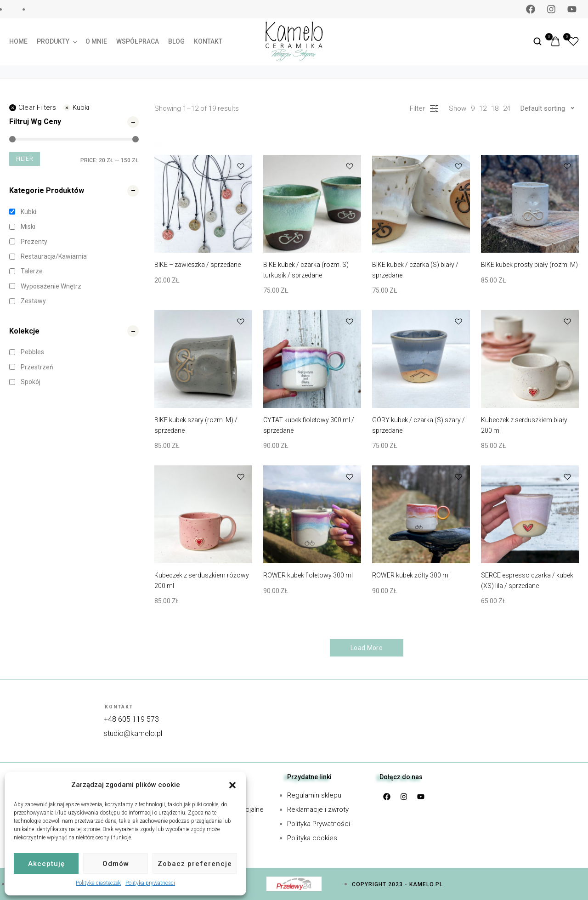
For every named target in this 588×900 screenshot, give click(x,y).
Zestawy (33, 301)
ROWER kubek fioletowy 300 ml (308, 575)
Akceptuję (46, 864)
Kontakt (208, 41)
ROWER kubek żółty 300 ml (411, 575)
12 (483, 108)
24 (507, 108)
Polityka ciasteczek (98, 883)
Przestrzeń (37, 367)
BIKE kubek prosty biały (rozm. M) (529, 265)
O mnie (96, 41)
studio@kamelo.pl (133, 733)
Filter (25, 159)
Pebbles (32, 352)
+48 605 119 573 (131, 719)
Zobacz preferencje (195, 864)
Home (18, 41)
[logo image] (294, 41)
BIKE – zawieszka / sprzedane (198, 265)
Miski (28, 226)
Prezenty (34, 242)
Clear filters (33, 108)
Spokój (31, 382)
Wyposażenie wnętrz (51, 286)
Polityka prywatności (150, 883)
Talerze (32, 271)
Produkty (57, 41)
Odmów (116, 864)
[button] (232, 785)
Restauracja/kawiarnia (54, 256)
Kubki (76, 108)
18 (495, 108)
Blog (176, 41)
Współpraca (138, 41)
